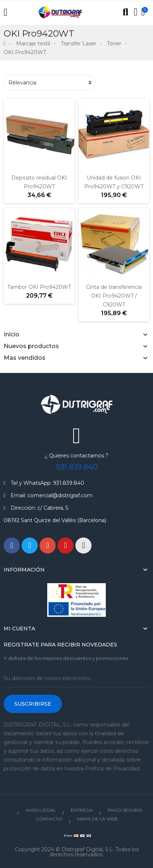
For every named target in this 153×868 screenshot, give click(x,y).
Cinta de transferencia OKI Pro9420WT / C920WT (114, 296)
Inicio (12, 334)
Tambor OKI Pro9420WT (39, 287)
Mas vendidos (25, 358)
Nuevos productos (31, 346)
